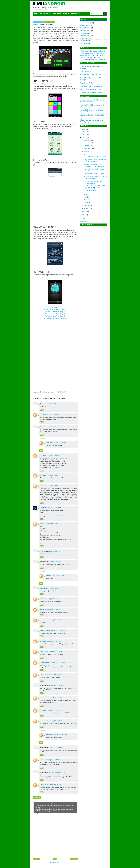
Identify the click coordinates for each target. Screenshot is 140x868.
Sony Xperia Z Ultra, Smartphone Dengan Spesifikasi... (95, 161)
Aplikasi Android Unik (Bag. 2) (55, 314)
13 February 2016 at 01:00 (55, 721)
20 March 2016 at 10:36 (55, 747)
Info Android (84, 33)
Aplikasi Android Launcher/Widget (55, 318)
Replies (43, 438)
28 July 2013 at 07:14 (55, 551)
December (87, 140)
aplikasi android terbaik (48, 631)
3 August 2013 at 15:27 (55, 588)
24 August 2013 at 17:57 (54, 599)
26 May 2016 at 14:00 (53, 760)
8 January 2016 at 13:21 (54, 698)
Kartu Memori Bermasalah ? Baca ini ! (93, 60)
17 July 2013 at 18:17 (53, 486)
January (87, 208)
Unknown (43, 414)
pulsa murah (44, 588)
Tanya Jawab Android (87, 83)
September (88, 149)
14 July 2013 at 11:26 (55, 404)
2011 (84, 215)
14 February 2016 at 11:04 (59, 735)
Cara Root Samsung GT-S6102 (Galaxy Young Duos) (94, 187)
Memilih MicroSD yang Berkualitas (91, 55)
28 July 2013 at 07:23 (55, 562)
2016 (84, 129)
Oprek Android (85, 36)
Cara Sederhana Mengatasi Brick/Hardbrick (93, 182)
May (85, 197)
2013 (84, 138)
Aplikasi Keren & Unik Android (94, 174)
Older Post (74, 859)
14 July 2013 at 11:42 (55, 427)
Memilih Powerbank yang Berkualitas (92, 53)
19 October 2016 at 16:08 (54, 785)
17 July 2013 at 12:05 (53, 455)
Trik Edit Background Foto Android (91, 58)
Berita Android (85, 25)
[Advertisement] (55, 208)
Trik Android (84, 43)
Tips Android (84, 41)
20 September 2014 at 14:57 (55, 652)
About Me (83, 221)
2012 (84, 212)
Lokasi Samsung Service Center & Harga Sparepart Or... (95, 177)
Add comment (37, 797)
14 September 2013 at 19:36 (53, 609)
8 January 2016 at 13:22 (54, 710)
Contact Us (76, 14)
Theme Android (85, 38)
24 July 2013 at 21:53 (54, 508)
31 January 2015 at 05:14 (56, 685)
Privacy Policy (45, 14)
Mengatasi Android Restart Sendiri (91, 86)
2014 (84, 135)
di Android (57, 27)
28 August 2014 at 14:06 (54, 641)
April (85, 200)
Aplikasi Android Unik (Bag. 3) (55, 316)
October (87, 146)
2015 (84, 132)
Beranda (83, 219)
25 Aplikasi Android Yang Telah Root (92, 92)
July (85, 154)
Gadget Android (85, 28)
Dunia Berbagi (45, 662)
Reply (42, 410)
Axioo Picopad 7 (85, 72)
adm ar (42, 524)
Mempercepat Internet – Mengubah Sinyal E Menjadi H (92, 101)
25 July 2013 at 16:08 (51, 524)
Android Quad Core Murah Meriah (95, 157)
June (86, 194)
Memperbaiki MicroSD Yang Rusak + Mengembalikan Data (92, 111)
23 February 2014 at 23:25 (55, 620)
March (86, 203)
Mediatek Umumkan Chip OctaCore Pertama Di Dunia (94, 165)
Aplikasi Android (38, 22)
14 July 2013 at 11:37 (53, 414)
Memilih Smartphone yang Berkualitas (93, 51)
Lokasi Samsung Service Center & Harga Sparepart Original (91, 121)
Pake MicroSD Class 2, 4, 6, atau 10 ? (93, 75)
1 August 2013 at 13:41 (60, 443)
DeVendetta (44, 508)
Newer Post (36, 859)
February (87, 206)
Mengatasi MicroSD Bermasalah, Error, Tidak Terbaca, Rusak (93, 106)
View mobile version (55, 862)
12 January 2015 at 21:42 (54, 675)
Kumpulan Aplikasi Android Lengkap (55, 309)
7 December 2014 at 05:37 (58, 662)
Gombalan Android (90, 191)
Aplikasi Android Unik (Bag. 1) (55, 312)
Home (36, 14)
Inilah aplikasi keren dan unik (43, 27)
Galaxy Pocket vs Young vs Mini (91, 89)
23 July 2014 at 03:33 (62, 631)
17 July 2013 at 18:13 (53, 475)
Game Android (85, 30)
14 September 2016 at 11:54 (57, 772)
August (86, 151)
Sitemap (66, 14)
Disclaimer (57, 14)
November (87, 143)
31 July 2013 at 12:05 (58, 576)
